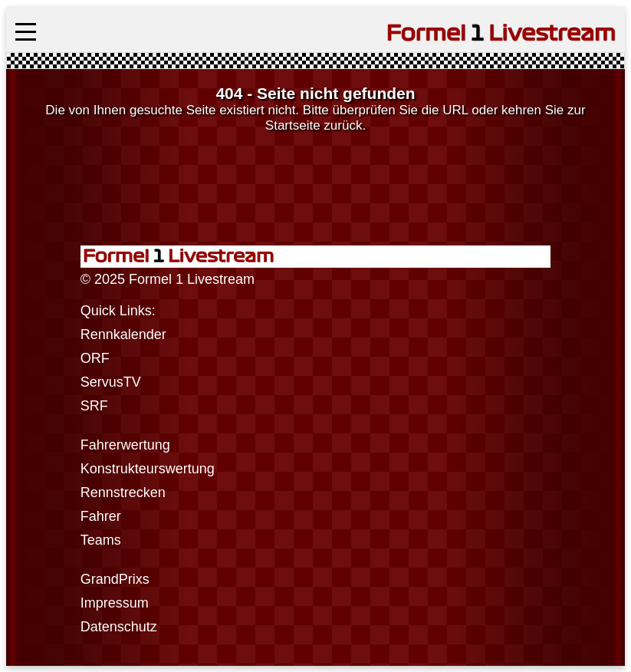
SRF (94, 406)
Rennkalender (123, 334)
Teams (101, 540)
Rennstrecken (123, 492)
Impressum (115, 603)
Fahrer (101, 516)
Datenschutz (119, 627)
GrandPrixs (115, 579)
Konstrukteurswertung (148, 469)
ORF (95, 358)
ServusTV (111, 382)
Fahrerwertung (125, 445)
